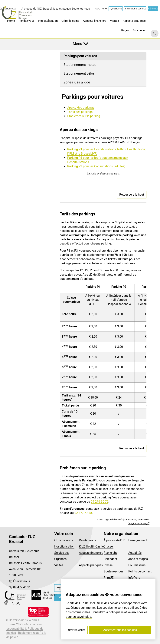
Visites (59, 565)
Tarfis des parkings (80, 112)
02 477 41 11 (22, 587)
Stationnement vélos (79, 73)
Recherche (111, 553)
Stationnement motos (80, 65)
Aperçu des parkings (81, 108)
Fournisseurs (137, 565)
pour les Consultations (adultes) (104, 166)
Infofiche (134, 578)
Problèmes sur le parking (84, 116)
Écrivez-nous (22, 581)
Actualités (135, 553)
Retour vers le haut (132, 195)
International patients (135, 9)
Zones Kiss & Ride (77, 82)
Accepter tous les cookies (120, 630)
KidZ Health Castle (91, 546)
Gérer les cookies (77, 630)
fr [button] (104, 9)
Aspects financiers (91, 553)
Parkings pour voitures (80, 56)
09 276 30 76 (100, 502)
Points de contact (140, 571)
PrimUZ (109, 578)
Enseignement (138, 540)
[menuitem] (37, 9)
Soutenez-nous (114, 571)
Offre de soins (64, 540)
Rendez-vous (87, 540)
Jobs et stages (138, 559)
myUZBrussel (116, 9)
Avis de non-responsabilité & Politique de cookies (24, 629)
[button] (97, 9)
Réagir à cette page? (139, 523)
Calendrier (110, 559)
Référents (153, 9)
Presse (108, 565)
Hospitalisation (64, 546)
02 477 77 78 (83, 513)
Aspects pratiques (91, 565)
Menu (77, 44)
